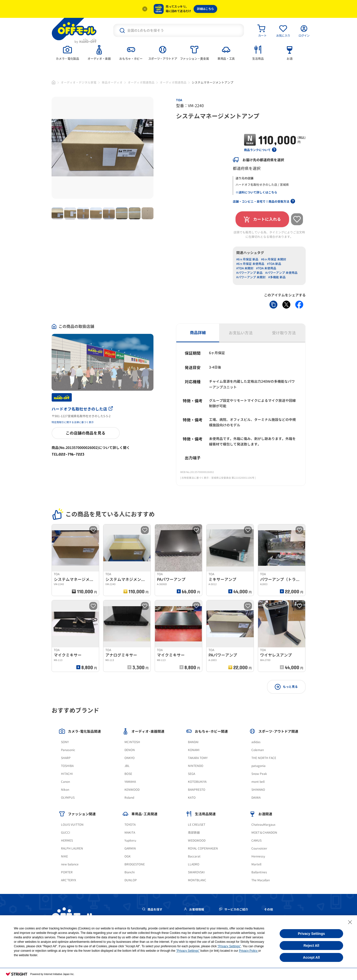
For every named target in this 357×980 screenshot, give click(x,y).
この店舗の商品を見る (86, 433)
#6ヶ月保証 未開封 (274, 259)
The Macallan (261, 880)
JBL (127, 766)
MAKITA (130, 833)
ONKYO (130, 758)
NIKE (64, 856)
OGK (128, 856)
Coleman (258, 750)
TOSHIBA (67, 766)
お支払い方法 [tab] (241, 333)
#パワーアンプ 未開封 (251, 277)
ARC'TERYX (69, 880)
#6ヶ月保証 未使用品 (250, 264)
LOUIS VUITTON (72, 825)
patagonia (258, 766)
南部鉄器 (194, 833)
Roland (129, 798)
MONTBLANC (197, 880)
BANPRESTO (197, 790)
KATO (192, 798)
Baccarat (194, 856)
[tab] (67, 52)
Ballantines (259, 872)
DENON (130, 750)
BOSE (128, 774)
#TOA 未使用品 (266, 268)
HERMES (67, 840)
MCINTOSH (132, 742)
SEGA (192, 774)
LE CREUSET (197, 825)
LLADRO (194, 864)
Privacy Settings (312, 934)
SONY (65, 742)
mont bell (258, 782)
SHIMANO (258, 790)
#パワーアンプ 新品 (249, 273)
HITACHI (67, 774)
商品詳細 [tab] (198, 333)
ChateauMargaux (263, 825)
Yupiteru (130, 840)
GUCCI (66, 833)
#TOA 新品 (274, 264)
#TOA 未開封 (245, 268)
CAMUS (256, 840)
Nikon (65, 790)
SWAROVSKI (196, 872)
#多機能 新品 (277, 277)
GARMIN (130, 848)
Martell (256, 864)
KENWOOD (132, 790)
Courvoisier (259, 848)
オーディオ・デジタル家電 (79, 82)
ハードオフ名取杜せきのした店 (82, 409)
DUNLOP (131, 880)
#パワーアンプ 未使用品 (281, 273)
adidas (256, 742)
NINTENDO (196, 766)
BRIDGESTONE (135, 864)
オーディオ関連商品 (141, 82)
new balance (70, 864)
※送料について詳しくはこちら (256, 192)
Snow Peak (259, 774)
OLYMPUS (68, 798)
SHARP (66, 758)
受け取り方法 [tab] (284, 333)
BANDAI (193, 742)
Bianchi (130, 872)
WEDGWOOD (197, 840)
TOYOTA (130, 825)
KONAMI (194, 750)
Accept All (311, 957)
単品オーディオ (112, 82)
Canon (65, 782)
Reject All (311, 946)
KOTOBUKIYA (197, 782)
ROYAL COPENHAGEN (203, 848)
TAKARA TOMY (198, 758)
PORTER (67, 872)
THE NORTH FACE (264, 758)
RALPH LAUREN (72, 848)
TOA (179, 100)
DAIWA (256, 798)
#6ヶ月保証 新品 (247, 259)
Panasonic (68, 750)
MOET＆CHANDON (264, 833)
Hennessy (258, 856)
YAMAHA (130, 782)
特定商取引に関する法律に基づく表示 (73, 422)
